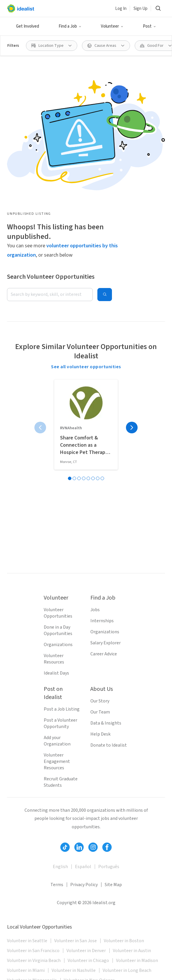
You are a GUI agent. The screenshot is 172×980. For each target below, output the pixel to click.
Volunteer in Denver (86, 951)
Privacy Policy (84, 885)
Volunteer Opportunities (58, 613)
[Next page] (132, 428)
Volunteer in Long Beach (127, 970)
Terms (57, 885)
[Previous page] (40, 428)
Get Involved (28, 26)
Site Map (113, 885)
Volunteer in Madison (137, 961)
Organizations (58, 645)
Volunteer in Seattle (27, 941)
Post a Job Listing (62, 709)
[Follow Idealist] (65, 847)
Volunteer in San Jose (76, 941)
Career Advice (104, 654)
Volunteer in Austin (132, 951)
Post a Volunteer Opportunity (60, 723)
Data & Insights (106, 723)
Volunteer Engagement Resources (57, 761)
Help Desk (100, 734)
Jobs (95, 610)
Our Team (100, 712)
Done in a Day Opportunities (58, 630)
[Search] (158, 8)
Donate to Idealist (109, 745)
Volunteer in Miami (26, 970)
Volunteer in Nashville (74, 970)
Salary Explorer (106, 643)
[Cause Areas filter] (106, 46)
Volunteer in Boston (124, 941)
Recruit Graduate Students (61, 782)
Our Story (100, 701)
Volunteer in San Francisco (33, 951)
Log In (121, 9)
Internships (102, 621)
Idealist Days (56, 673)
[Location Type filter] (52, 46)
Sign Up (141, 9)
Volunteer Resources (54, 659)
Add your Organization (57, 741)
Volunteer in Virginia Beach (34, 961)
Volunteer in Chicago (88, 961)
